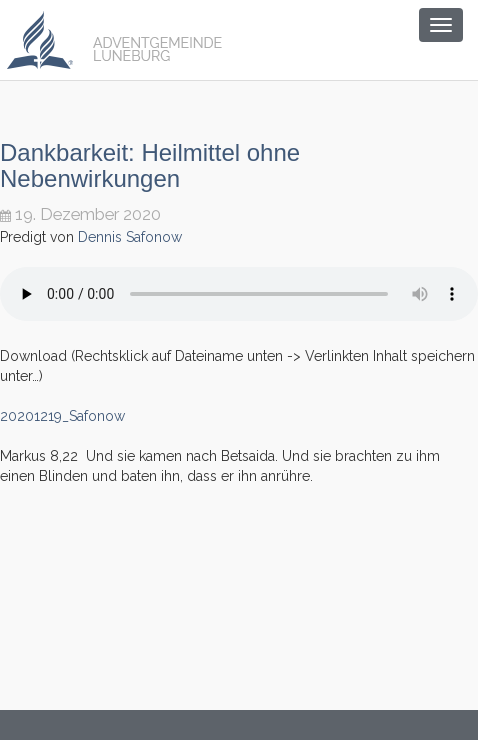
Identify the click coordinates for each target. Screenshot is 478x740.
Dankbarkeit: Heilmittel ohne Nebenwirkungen (150, 165)
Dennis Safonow (130, 237)
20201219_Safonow (62, 416)
